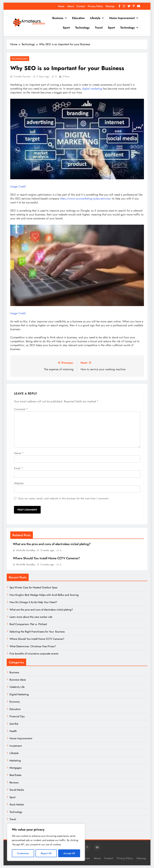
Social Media (17, 790)
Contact (81, 6)
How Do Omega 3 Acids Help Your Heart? (33, 602)
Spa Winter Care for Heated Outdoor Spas (33, 587)
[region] (46, 842)
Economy (15, 702)
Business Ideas (18, 680)
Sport (66, 28)
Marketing (15, 761)
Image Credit (18, 186)
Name (19, 453)
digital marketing (92, 89)
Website (19, 483)
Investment (16, 746)
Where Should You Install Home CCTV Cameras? (46, 558)
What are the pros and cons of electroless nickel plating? (52, 544)
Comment (21, 409)
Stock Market (17, 805)
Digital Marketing (20, 694)
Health (13, 731)
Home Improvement (122, 18)
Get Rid (14, 724)
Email (18, 468)
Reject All (46, 853)
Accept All (69, 853)
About (71, 6)
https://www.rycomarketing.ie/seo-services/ (86, 199)
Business (58, 18)
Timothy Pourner (22, 76)
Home (61, 6)
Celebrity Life (17, 687)
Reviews (14, 783)
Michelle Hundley (26, 550)
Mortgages (16, 768)
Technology (82, 28)
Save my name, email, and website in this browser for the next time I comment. (64, 498)
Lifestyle (95, 18)
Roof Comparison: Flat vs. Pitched (28, 624)
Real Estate (15, 775)
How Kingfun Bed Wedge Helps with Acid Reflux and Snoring (44, 595)
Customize (23, 853)
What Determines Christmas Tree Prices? (33, 646)
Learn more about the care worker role (31, 617)
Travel (99, 28)
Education (78, 18)
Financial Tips (17, 716)
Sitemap (110, 6)
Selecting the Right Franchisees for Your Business (37, 632)
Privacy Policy (95, 6)
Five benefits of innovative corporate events (34, 654)
